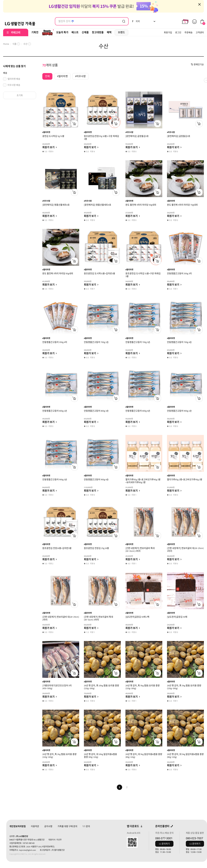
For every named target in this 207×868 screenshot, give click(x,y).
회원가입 (168, 32)
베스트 (75, 32)
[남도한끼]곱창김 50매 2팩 (137, 617)
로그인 (178, 32)
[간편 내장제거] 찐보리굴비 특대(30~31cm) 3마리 (98, 618)
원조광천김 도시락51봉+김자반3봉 (100, 273)
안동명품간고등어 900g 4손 (96, 479)
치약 (136, 21)
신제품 (85, 32)
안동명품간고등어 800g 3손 (96, 411)
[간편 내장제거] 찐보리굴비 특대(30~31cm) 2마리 (140, 550)
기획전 (35, 32)
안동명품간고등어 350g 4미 (55, 342)
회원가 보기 (48, 147)
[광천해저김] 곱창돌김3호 (137, 136)
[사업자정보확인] (48, 847)
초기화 (20, 95)
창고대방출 (98, 32)
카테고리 (16, 33)
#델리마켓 (46, 132)
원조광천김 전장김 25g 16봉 (96, 548)
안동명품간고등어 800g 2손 (55, 411)
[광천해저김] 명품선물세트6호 (56, 205)
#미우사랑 (129, 132)
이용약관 (35, 826)
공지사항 (48, 826)
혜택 (109, 32)
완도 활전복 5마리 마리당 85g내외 (58, 273)
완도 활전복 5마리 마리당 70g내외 (182, 205)
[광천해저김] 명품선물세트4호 (98, 205)
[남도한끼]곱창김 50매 (177, 617)
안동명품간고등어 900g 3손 (55, 479)
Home (6, 44)
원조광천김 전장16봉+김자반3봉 (57, 548)
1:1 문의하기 (164, 844)
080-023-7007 (194, 838)
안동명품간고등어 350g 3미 (179, 273)
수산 (25, 44)
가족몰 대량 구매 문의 (67, 826)
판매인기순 (199, 64)
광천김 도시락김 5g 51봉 (53, 136)
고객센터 (200, 32)
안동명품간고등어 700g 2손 (96, 342)
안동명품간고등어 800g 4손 (138, 411)
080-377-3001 (164, 838)
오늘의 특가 (62, 32)
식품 (14, 44)
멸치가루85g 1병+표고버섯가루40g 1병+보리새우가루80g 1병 (143, 481)
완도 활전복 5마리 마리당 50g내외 (141, 205)
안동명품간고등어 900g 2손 (179, 411)
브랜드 (121, 32)
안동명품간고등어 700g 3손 (138, 342)
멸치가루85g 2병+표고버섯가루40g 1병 (185, 479)
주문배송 (188, 32)
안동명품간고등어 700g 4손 (179, 342)
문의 (86, 826)
